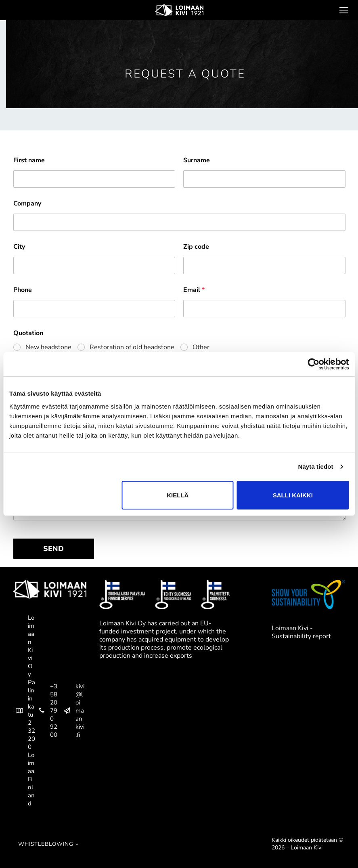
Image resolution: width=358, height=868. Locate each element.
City (19, 247)
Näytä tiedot (316, 466)
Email (194, 290)
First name (29, 160)
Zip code (196, 247)
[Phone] (94, 309)
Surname (197, 160)
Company (27, 204)
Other (201, 347)
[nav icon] (343, 10)
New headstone (48, 347)
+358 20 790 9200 (46, 711)
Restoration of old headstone (132, 347)
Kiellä (178, 495)
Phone (23, 290)
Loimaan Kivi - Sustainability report (301, 632)
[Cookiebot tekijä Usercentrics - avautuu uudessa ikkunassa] (313, 364)
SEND (53, 549)
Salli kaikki (293, 495)
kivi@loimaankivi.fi (72, 711)
